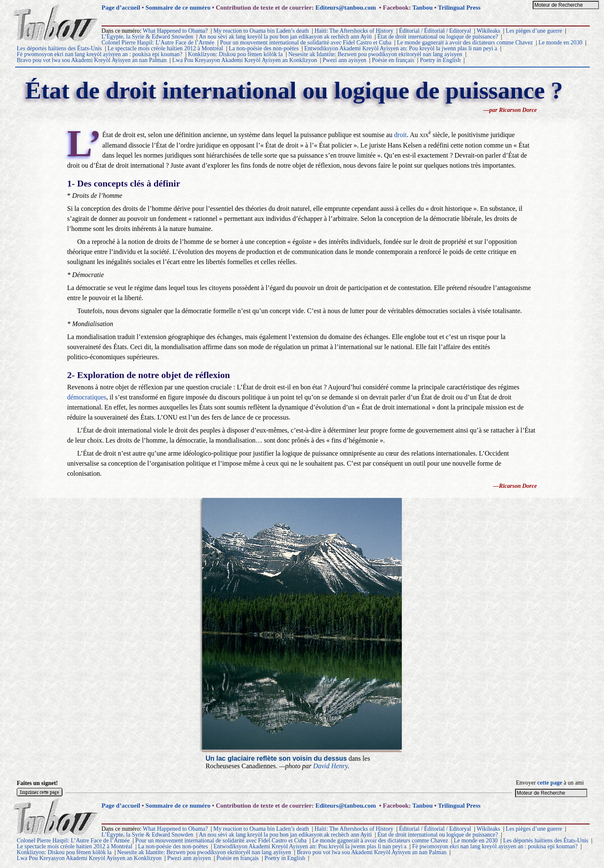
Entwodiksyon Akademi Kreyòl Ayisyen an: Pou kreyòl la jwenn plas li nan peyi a (401, 48)
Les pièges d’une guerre (534, 31)
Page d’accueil (121, 8)
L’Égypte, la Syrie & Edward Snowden (147, 37)
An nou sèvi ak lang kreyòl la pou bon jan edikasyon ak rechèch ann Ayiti (285, 37)
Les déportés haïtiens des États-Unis (59, 48)
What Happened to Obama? (175, 31)
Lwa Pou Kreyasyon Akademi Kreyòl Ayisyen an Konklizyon (245, 60)
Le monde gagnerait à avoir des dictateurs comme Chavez (465, 43)
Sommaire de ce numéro (178, 8)
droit (401, 135)
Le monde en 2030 (561, 43)
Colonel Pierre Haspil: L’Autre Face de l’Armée (158, 43)
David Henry (330, 766)
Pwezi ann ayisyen (344, 60)
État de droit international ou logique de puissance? (438, 37)
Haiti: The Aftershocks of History (354, 31)
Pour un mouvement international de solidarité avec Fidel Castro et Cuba (306, 43)
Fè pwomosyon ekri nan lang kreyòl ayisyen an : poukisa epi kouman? (100, 54)
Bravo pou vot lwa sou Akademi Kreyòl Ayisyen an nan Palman (92, 60)
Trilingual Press (459, 8)
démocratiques (87, 397)
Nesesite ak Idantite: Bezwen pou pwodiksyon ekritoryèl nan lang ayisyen (375, 54)
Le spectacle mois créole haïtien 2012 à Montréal (165, 48)
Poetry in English (440, 60)
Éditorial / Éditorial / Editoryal (435, 31)
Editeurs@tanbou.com (346, 8)
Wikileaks (488, 31)
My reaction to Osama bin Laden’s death (261, 31)
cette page (550, 783)
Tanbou (423, 8)
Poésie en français (393, 60)
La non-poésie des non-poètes (264, 48)
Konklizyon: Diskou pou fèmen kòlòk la (235, 54)
